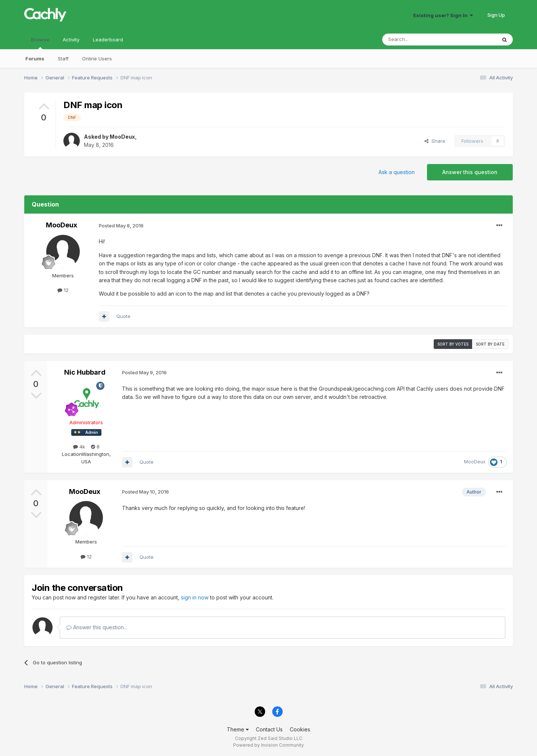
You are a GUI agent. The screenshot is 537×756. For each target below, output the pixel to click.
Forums (35, 59)
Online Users (97, 59)
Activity (71, 40)
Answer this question (470, 172)
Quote (123, 316)
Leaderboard (108, 40)
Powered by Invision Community (268, 745)
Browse (40, 43)
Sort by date (490, 344)
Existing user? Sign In (443, 15)
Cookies (300, 729)
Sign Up (496, 15)
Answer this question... (97, 627)
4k (79, 447)
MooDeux (122, 137)
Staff (63, 59)
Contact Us (269, 729)
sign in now (195, 597)
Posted (121, 226)
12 (63, 290)
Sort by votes (453, 344)
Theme (238, 729)
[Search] (420, 40)
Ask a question (397, 172)
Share (435, 141)
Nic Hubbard (85, 372)
